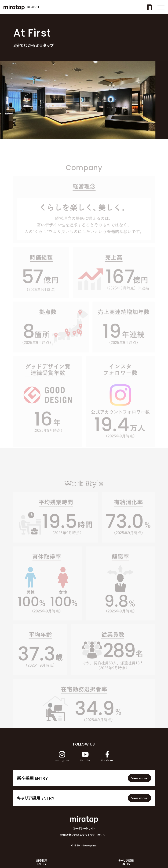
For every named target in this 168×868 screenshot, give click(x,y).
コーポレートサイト (84, 828)
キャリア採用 (126, 862)
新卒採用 (42, 862)
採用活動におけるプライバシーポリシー (84, 835)
